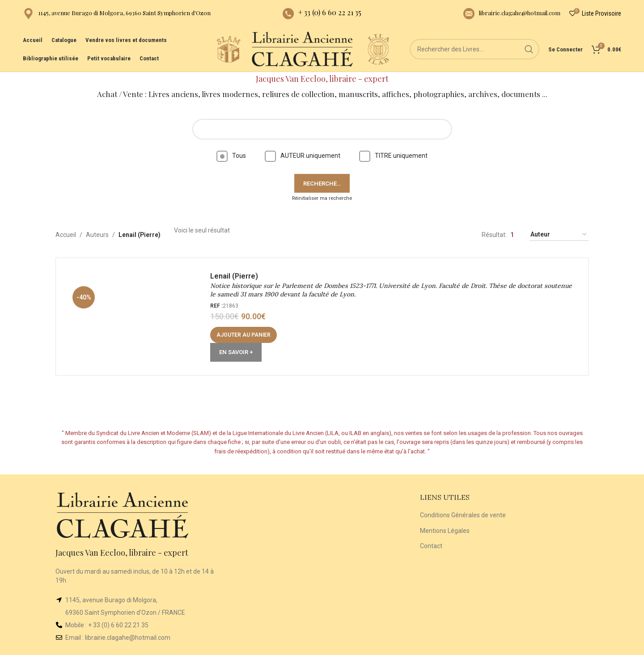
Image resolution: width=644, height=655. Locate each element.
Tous (231, 156)
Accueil (66, 235)
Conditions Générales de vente (463, 515)
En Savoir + (236, 352)
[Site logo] (229, 49)
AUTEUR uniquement (303, 156)
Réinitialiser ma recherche (322, 198)
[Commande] (559, 235)
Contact (431, 546)
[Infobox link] (117, 14)
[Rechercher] (475, 49)
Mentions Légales (445, 531)
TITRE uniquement (393, 156)
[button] (244, 335)
